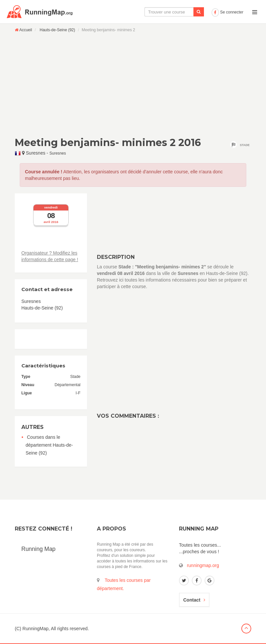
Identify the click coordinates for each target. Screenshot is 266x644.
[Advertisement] (133, 85)
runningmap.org (203, 565)
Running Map (38, 549)
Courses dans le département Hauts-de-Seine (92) (49, 445)
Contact (194, 600)
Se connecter (227, 12)
